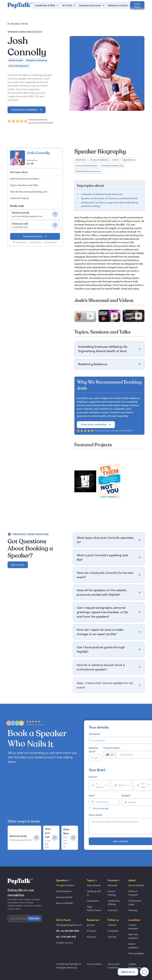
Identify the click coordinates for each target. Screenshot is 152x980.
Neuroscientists (64, 897)
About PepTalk (136, 885)
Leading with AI (94, 893)
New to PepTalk (64, 903)
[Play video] (90, 316)
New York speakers (133, 936)
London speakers (133, 927)
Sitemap (133, 910)
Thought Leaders (65, 885)
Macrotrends (94, 885)
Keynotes (112, 885)
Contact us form (65, 943)
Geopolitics (93, 901)
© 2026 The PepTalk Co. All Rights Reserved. (69, 966)
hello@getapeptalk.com (69, 925)
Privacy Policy (94, 964)
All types (91, 937)
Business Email (93, 750)
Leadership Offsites (114, 902)
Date (92, 795)
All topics (92, 931)
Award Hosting (112, 893)
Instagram (113, 931)
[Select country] (111, 755)
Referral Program (133, 893)
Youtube (112, 937)
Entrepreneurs (64, 891)
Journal (91, 925)
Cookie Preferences (135, 966)
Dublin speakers (133, 946)
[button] (47, 5)
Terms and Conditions (113, 966)
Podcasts (113, 910)
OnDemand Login (135, 902)
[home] (20, 5)
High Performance (94, 908)
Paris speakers (136, 953)
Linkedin (112, 925)
